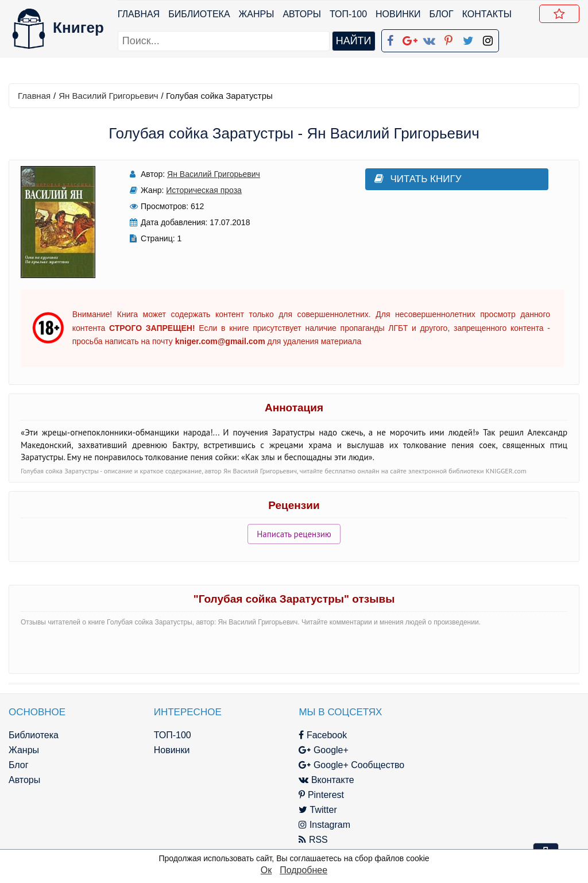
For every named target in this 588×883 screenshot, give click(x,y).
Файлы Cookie (456, 765)
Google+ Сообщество (340, 765)
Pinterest (310, 795)
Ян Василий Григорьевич (108, 96)
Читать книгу (405, 179)
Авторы (302, 14)
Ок (266, 870)
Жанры (257, 14)
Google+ (312, 750)
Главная (139, 14)
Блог (442, 14)
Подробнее (303, 870)
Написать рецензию (294, 534)
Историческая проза (198, 190)
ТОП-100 (348, 14)
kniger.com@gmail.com (502, 735)
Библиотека (199, 14)
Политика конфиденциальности (494, 750)
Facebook (311, 735)
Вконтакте (315, 780)
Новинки (398, 14)
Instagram (313, 825)
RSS (301, 840)
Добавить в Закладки (562, 16)
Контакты (487, 14)
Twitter (306, 810)
